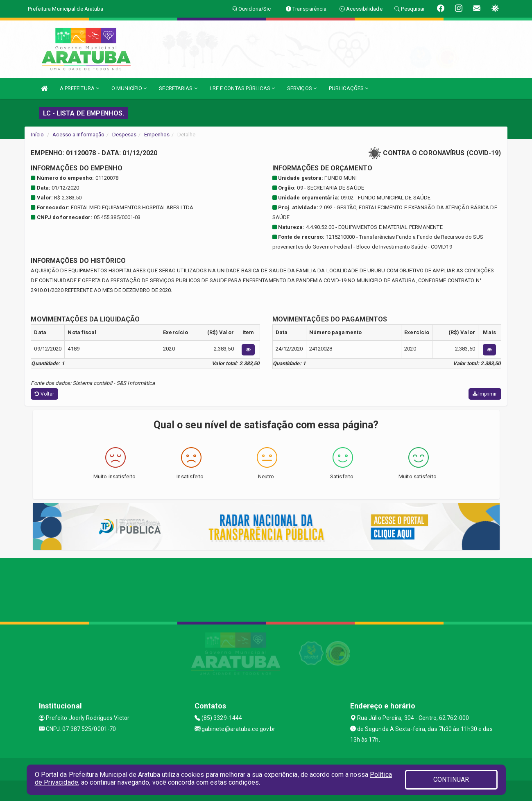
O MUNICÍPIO (129, 88)
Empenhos (157, 135)
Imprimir (485, 394)
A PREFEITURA (79, 88)
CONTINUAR (451, 780)
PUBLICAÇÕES (349, 88)
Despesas (125, 135)
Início (37, 135)
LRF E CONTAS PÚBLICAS (242, 88)
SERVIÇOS (302, 88)
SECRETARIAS (178, 88)
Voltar (44, 394)
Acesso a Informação (78, 135)
